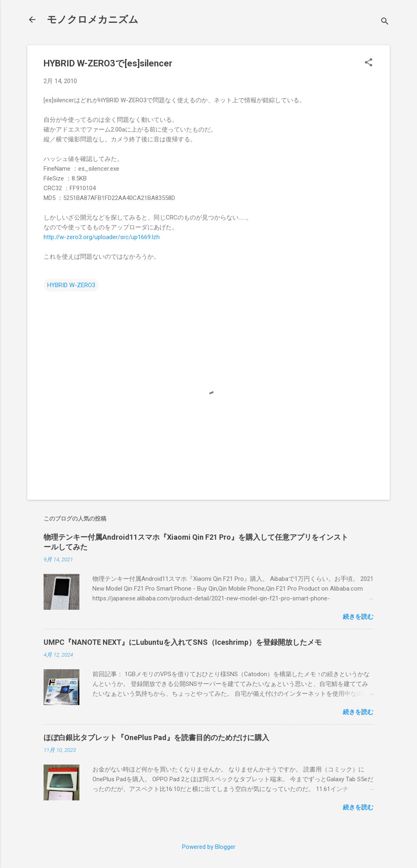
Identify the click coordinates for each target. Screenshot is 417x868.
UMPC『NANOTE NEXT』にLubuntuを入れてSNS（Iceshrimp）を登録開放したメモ (183, 642)
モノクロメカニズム (93, 20)
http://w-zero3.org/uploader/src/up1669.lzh (102, 237)
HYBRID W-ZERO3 (71, 285)
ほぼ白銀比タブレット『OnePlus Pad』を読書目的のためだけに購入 (156, 737)
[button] (369, 63)
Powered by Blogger (209, 847)
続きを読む (358, 617)
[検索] (385, 22)
